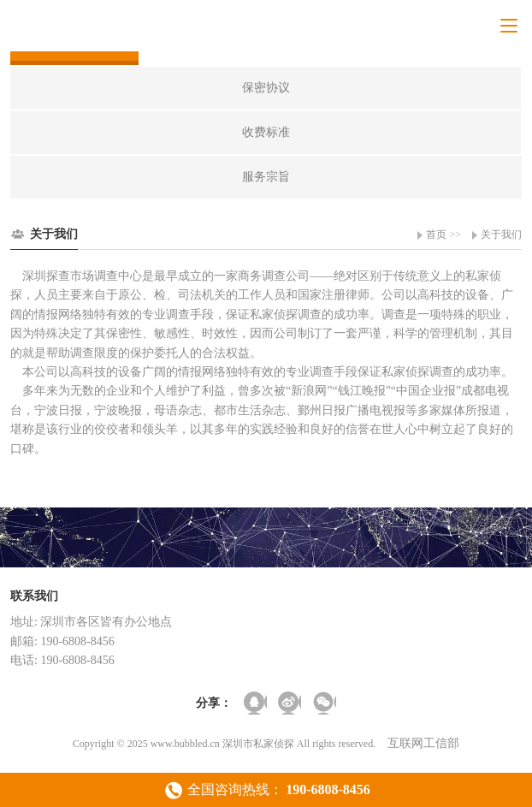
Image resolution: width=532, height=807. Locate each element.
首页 (436, 234)
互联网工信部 (423, 743)
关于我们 (501, 234)
